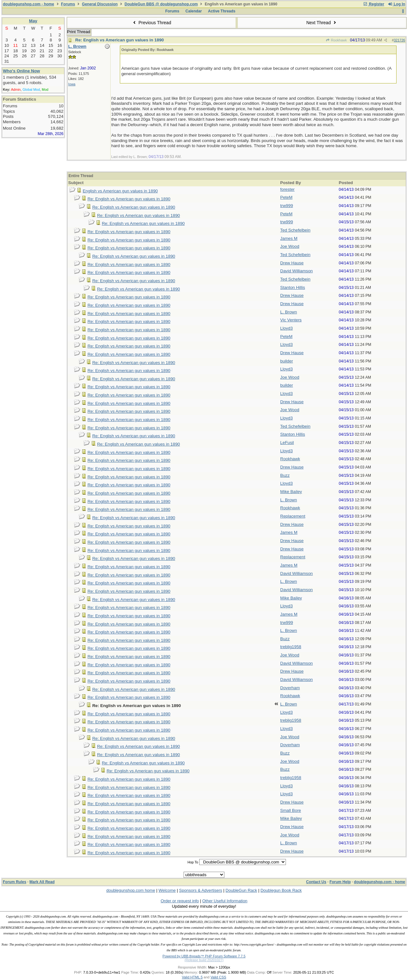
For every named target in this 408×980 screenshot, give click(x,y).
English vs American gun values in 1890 (120, 191)
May (33, 21)
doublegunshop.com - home (29, 4)
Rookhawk (336, 40)
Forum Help (340, 882)
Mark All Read (42, 882)
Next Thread (322, 23)
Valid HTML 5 (192, 977)
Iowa (72, 84)
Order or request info (180, 901)
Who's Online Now (21, 71)
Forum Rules (15, 882)
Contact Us (316, 882)
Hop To (193, 862)
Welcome (167, 890)
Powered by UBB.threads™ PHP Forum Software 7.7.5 (204, 956)
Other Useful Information (225, 901)
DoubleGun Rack (241, 890)
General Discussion (100, 4)
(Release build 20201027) (204, 960)
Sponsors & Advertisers (201, 890)
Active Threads (222, 11)
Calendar (194, 11)
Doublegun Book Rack (281, 890)
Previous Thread (151, 23)
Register (374, 4)
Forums (68, 4)
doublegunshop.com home (131, 890)
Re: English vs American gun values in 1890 (120, 40)
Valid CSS (218, 977)
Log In (397, 4)
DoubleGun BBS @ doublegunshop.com (161, 4)
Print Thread (79, 32)
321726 (399, 40)
